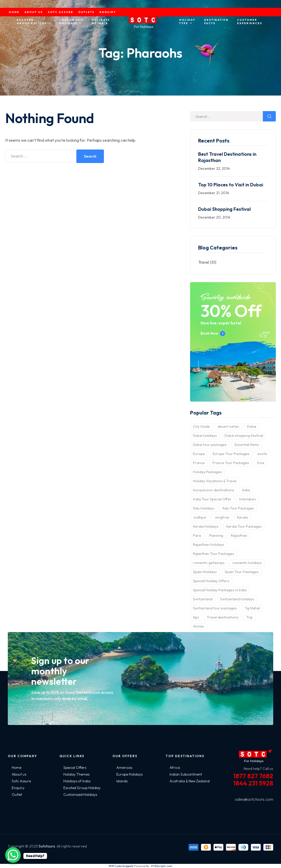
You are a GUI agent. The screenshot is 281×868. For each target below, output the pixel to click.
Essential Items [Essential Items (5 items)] (247, 445)
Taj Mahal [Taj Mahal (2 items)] (252, 608)
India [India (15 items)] (246, 490)
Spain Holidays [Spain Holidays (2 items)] (205, 572)
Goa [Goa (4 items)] (260, 463)
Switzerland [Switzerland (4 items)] (203, 599)
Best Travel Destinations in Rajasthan (227, 157)
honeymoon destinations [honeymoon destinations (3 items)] (214, 490)
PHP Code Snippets (121, 866)
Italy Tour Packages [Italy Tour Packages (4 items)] (238, 508)
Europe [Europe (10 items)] (199, 454)
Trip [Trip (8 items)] (249, 617)
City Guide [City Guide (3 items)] (201, 426)
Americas (124, 768)
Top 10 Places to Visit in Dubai (231, 185)
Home (16, 768)
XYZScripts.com (162, 866)
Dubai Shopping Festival (224, 209)
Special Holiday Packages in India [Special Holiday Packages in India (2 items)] (220, 590)
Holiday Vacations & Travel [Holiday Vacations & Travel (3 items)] (215, 481)
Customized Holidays (80, 795)
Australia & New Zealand (190, 781)
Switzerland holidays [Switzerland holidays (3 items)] (237, 599)
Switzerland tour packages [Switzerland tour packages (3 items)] (215, 608)
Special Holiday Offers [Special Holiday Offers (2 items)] (211, 581)
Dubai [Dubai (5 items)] (252, 426)
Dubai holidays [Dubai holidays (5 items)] (205, 436)
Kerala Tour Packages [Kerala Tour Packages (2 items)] (244, 526)
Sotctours (47, 846)
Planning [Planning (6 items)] (216, 535)
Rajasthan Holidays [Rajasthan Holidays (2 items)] (209, 545)
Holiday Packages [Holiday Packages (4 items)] (207, 472)
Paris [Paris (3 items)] (197, 535)
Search (90, 156)
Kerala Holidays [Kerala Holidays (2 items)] (206, 526)
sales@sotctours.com (254, 799)
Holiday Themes (76, 774)
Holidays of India (77, 781)
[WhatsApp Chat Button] (13, 855)
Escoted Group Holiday (82, 788)
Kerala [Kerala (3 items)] (242, 517)
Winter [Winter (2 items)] (199, 626)
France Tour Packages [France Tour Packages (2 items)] (231, 463)
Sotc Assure (21, 781)
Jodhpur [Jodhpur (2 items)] (200, 517)
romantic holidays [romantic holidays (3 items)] (247, 563)
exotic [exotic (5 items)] (262, 454)
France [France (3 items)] (199, 463)
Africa (175, 768)
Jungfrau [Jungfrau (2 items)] (222, 517)
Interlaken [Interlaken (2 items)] (247, 499)
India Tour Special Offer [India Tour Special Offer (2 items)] (212, 499)
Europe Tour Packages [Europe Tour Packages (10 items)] (231, 454)
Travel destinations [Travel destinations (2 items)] (223, 617)
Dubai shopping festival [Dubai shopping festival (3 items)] (244, 436)
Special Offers (75, 768)
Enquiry (18, 788)
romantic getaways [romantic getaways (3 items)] (209, 563)
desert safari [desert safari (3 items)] (228, 426)
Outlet (17, 795)
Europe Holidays (129, 774)
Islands (122, 781)
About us (19, 774)
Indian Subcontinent (186, 774)
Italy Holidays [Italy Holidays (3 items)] (204, 508)
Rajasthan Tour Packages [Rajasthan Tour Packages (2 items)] (214, 554)
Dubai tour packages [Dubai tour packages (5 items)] (210, 445)
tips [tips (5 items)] (196, 617)
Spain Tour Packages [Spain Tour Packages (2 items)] (242, 572)
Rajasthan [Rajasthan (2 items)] (239, 535)
